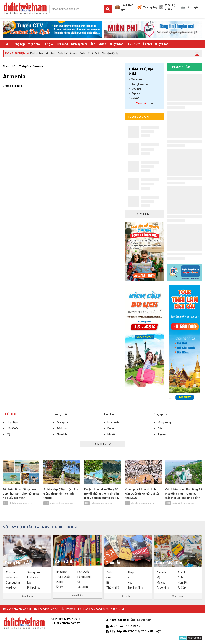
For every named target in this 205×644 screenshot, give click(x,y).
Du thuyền (190, 7)
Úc (79, 582)
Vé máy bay (147, 7)
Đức (160, 428)
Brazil (181, 572)
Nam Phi (62, 434)
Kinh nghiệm (79, 44)
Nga (130, 583)
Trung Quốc (61, 414)
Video (102, 44)
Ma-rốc (112, 434)
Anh (109, 572)
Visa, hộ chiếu (167, 7)
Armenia (38, 66)
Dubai (111, 428)
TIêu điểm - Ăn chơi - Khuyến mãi (148, 44)
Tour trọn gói (124, 7)
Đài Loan (62, 428)
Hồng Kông (164, 422)
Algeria (162, 434)
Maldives (11, 588)
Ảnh (93, 44)
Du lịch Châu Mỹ (89, 53)
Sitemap (70, 609)
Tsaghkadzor (140, 84)
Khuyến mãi (117, 44)
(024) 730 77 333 (113, 609)
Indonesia (113, 422)
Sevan (135, 98)
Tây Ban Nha (135, 588)
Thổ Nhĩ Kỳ (113, 588)
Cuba (181, 578)
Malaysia (62, 422)
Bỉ (108, 583)
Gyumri (136, 89)
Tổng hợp (19, 44)
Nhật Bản (12, 422)
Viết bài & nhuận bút (19, 609)
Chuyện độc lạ (110, 53)
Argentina (163, 588)
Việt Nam (34, 44)
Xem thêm (27, 596)
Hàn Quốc (13, 428)
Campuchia (13, 583)
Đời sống (62, 44)
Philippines (34, 588)
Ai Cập (182, 588)
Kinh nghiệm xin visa (42, 53)
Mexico (161, 583)
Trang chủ (9, 66)
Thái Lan (109, 414)
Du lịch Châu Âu (67, 53)
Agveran (137, 93)
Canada (161, 572)
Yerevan (137, 79)
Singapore (160, 414)
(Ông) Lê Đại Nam (141, 620)
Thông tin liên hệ (48, 609)
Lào (29, 583)
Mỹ (9, 434)
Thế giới (48, 44)
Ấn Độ (60, 587)
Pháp (131, 572)
